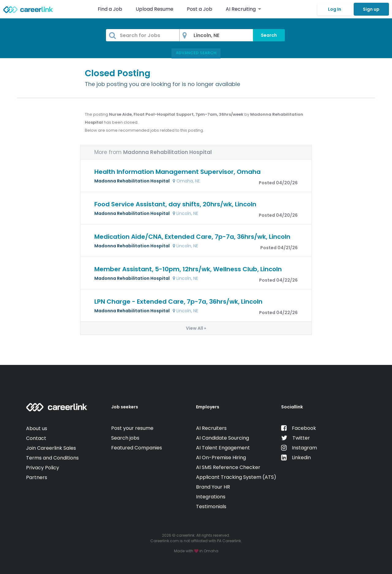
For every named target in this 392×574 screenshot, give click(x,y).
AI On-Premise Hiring (221, 458)
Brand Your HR (213, 487)
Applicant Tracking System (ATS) (236, 477)
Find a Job (111, 9)
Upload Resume (155, 9)
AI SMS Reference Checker (228, 467)
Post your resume (132, 428)
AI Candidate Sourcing (222, 438)
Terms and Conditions (52, 458)
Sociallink (292, 407)
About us (37, 428)
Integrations (211, 497)
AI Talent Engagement (223, 448)
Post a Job (200, 9)
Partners (37, 477)
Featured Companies (137, 448)
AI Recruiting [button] (243, 9)
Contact (36, 438)
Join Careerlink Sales (51, 448)
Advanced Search (196, 53)
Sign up (371, 9)
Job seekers (125, 407)
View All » (196, 328)
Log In (335, 9)
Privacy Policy (43, 468)
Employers (208, 407)
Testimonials (211, 506)
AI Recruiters (211, 428)
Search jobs (125, 438)
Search (269, 35)
